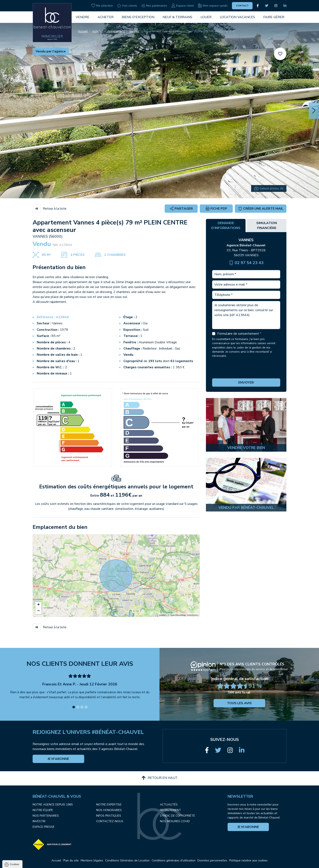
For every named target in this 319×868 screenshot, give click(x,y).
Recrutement (170, 810)
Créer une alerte (261, 209)
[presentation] (246, 368)
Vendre (83, 17)
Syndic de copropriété (177, 816)
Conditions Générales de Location (127, 860)
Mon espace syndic (213, 6)
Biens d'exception (138, 17)
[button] (314, 111)
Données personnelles (212, 860)
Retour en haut (160, 778)
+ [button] (38, 605)
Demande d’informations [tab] (226, 226)
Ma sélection (102, 6)
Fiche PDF (216, 209)
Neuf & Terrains (177, 17)
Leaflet (162, 615)
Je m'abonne (58, 759)
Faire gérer (274, 17)
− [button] (38, 611)
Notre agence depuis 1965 (53, 805)
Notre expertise (109, 805)
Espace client (183, 6)
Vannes (134, 31)
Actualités (169, 805)
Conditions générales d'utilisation (174, 860)
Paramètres (80, 863)
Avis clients (127, 6)
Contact (242, 6)
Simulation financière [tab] (267, 226)
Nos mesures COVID (175, 821)
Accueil (83, 31)
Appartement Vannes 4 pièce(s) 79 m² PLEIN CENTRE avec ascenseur (189, 31)
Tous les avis (239, 703)
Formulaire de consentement (239, 334)
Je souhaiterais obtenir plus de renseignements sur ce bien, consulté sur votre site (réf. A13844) (246, 315)
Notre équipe (43, 810)
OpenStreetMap (178, 615)
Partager (181, 209)
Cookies (14, 816)
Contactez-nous (110, 821)
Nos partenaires (154, 6)
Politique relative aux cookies (248, 860)
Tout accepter (29, 863)
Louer (206, 17)
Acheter (106, 17)
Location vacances (237, 17)
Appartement (116, 31)
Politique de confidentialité (24, 853)
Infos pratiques (109, 816)
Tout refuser (55, 863)
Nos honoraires (109, 810)
